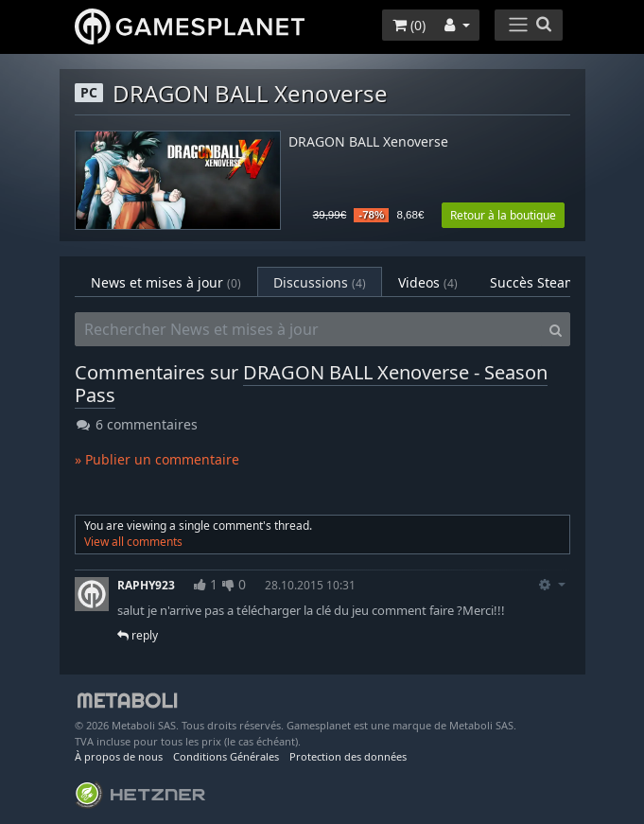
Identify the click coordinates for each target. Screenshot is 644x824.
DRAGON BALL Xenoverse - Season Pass (311, 384)
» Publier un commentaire (157, 459)
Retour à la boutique (503, 215)
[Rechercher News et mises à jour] (308, 329)
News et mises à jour (166, 282)
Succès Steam (546, 282)
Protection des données (348, 756)
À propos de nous (119, 756)
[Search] (556, 329)
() (409, 25)
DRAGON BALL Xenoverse (368, 142)
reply (138, 635)
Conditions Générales (226, 756)
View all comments (133, 542)
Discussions (320, 282)
